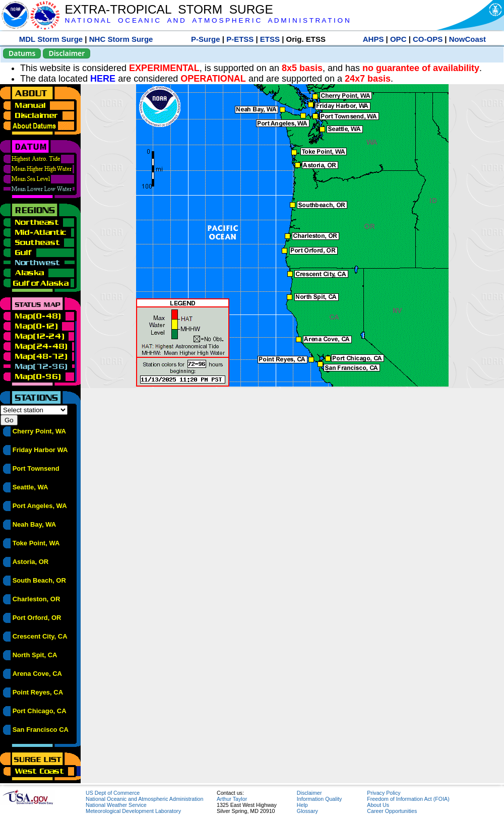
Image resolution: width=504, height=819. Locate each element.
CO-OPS (428, 39)
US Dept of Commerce (113, 793)
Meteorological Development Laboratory (133, 811)
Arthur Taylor (232, 799)
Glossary (307, 811)
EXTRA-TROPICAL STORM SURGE (169, 9)
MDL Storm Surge (51, 39)
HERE (103, 79)
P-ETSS (240, 39)
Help (302, 805)
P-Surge (206, 39)
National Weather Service (116, 805)
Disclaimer (67, 53)
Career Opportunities (392, 811)
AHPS (373, 39)
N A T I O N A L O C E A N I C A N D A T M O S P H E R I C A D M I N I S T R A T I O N (207, 20)
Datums (22, 53)
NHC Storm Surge (121, 39)
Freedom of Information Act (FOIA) (408, 799)
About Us (378, 805)
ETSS (270, 39)
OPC (398, 39)
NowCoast (467, 39)
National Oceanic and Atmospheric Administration (144, 799)
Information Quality (319, 799)
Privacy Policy (384, 793)
